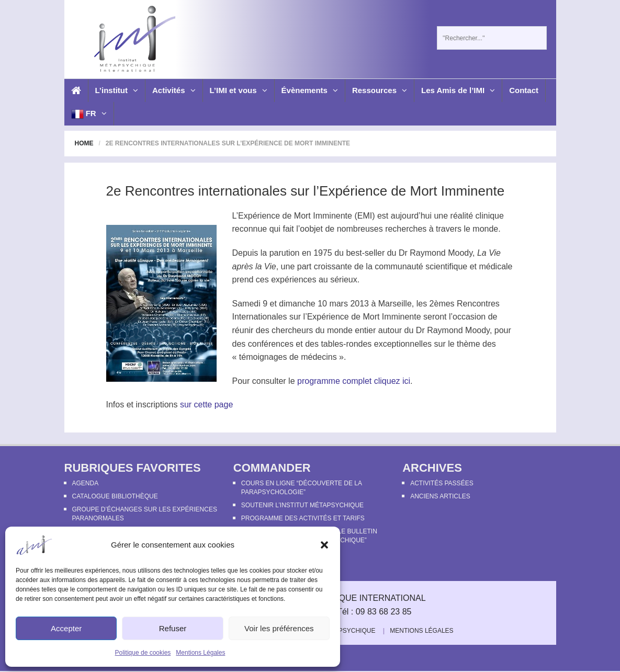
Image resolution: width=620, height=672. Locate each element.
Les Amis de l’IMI (458, 90)
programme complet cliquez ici (354, 381)
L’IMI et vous (239, 90)
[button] (324, 545)
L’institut (117, 90)
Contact (524, 90)
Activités (174, 90)
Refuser (173, 628)
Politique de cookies (143, 653)
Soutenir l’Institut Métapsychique (302, 505)
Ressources (380, 90)
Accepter (66, 628)
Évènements (310, 90)
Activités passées (442, 483)
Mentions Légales (200, 653)
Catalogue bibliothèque (115, 496)
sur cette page (206, 405)
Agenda (86, 483)
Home (84, 143)
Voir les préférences (279, 628)
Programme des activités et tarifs (303, 518)
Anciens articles (440, 496)
